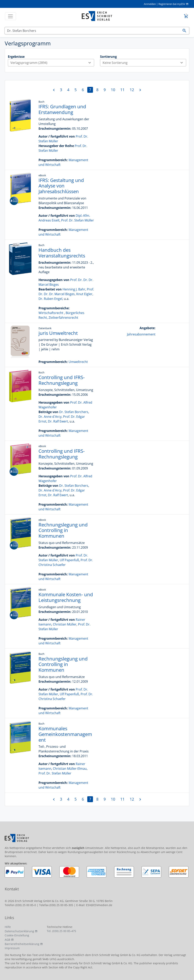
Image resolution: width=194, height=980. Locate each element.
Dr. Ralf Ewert (58, 421)
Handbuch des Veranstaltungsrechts (62, 253)
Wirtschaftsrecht (51, 313)
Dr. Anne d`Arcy (50, 417)
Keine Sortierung (144, 63)
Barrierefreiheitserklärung (22, 944)
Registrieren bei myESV (172, 4)
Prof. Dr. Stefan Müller (78, 220)
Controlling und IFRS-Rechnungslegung (62, 380)
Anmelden (150, 4)
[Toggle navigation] (10, 16)
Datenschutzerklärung (19, 931)
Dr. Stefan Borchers (74, 412)
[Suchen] (92, 31)
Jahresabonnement (141, 334)
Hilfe (8, 927)
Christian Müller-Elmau (70, 769)
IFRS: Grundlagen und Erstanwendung (62, 109)
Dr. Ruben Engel (50, 299)
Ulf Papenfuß (69, 560)
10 (113, 90)
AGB (7, 940)
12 (132, 90)
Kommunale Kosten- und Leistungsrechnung (66, 597)
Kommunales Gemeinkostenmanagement (65, 734)
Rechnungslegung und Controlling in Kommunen (63, 530)
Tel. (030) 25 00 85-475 (61, 931)
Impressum (12, 948)
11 (122, 90)
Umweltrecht (78, 362)
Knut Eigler (84, 294)
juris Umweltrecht (58, 333)
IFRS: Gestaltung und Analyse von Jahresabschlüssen (61, 186)
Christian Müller (65, 624)
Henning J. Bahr (74, 289)
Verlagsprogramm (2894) (52, 63)
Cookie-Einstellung (17, 935)
